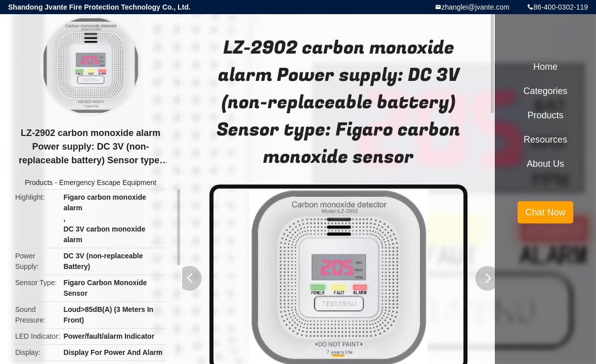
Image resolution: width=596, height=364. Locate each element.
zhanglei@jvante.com (476, 7)
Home (545, 67)
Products (39, 183)
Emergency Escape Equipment (108, 183)
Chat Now (545, 212)
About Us (545, 164)
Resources (545, 140)
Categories (545, 91)
